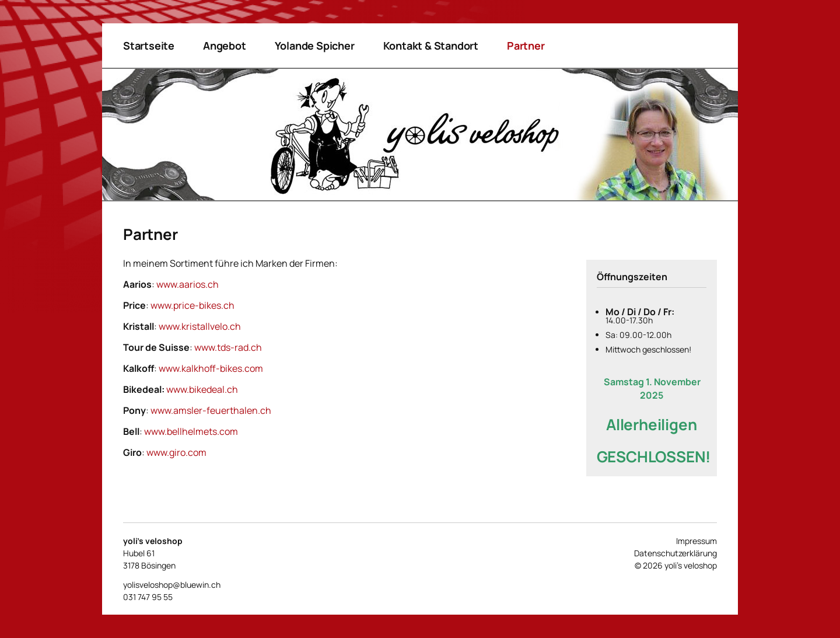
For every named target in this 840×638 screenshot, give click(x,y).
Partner (526, 46)
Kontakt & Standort (431, 46)
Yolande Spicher (315, 46)
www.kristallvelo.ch (200, 326)
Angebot (225, 46)
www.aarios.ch (188, 284)
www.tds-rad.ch (228, 347)
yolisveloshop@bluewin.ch (172, 585)
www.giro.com (176, 452)
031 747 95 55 (148, 597)
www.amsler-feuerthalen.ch (211, 410)
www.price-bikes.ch (192, 305)
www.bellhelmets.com (191, 431)
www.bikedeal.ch (202, 389)
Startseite (149, 46)
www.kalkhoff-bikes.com (211, 368)
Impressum (696, 541)
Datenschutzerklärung (675, 553)
